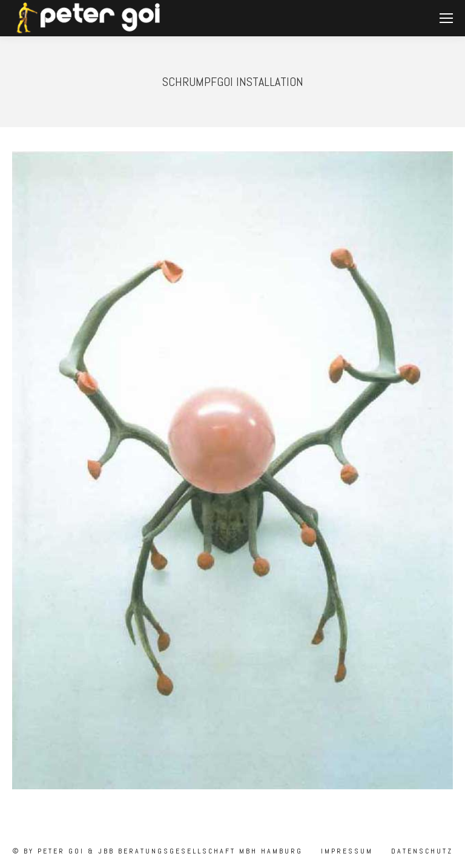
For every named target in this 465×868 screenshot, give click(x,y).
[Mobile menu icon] (446, 18)
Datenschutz (420, 851)
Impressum (345, 851)
